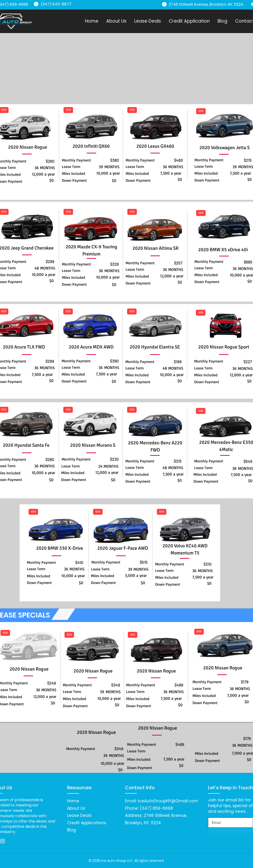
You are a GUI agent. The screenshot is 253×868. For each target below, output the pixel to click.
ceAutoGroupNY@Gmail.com (168, 801)
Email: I (132, 801)
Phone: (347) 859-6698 (149, 808)
